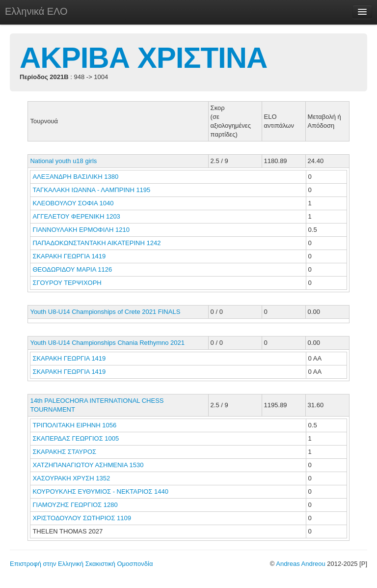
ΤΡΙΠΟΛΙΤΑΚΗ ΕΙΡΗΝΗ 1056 (74, 425)
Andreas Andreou (300, 564)
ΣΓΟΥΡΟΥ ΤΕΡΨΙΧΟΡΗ (68, 283)
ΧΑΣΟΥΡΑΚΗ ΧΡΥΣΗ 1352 (71, 478)
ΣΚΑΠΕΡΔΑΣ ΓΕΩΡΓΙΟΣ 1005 (76, 438)
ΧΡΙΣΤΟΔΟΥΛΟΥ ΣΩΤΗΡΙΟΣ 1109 (82, 518)
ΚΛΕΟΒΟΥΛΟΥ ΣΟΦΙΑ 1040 (73, 203)
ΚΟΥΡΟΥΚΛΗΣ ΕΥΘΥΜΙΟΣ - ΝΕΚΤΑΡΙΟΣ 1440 (100, 491)
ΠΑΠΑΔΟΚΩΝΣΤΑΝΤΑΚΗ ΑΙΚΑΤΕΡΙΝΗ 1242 (96, 243)
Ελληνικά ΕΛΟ (36, 11)
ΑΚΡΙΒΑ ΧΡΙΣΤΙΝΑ (143, 58)
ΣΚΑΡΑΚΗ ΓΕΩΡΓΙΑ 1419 (69, 256)
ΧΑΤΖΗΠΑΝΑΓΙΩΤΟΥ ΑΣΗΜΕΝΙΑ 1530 (88, 465)
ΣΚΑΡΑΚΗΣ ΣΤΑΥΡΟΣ (65, 452)
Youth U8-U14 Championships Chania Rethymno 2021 (107, 343)
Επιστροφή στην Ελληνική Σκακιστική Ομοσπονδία (81, 564)
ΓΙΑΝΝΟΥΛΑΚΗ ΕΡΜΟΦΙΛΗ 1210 (81, 230)
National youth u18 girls (63, 161)
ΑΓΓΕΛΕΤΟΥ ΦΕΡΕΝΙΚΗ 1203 (76, 216)
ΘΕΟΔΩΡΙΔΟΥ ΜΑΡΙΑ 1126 (72, 269)
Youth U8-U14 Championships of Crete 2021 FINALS (105, 312)
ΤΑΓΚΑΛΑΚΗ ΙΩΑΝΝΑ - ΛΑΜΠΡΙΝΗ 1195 (91, 190)
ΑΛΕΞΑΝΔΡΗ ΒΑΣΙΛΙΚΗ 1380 (75, 177)
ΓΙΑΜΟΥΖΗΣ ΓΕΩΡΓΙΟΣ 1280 (75, 505)
